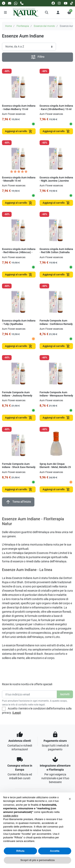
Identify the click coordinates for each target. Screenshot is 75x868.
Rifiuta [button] (20, 851)
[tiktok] (72, 3)
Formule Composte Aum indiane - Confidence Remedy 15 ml (56, 324)
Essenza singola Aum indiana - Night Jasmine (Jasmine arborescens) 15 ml (56, 181)
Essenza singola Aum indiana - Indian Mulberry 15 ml (19, 107)
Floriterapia (23, 26)
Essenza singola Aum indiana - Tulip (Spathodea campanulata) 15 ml (19, 324)
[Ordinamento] (29, 47)
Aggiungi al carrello (19, 131)
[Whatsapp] (16, 3)
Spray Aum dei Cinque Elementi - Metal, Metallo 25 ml (55, 467)
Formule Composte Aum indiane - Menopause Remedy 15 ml (56, 396)
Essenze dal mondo (44, 26)
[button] (47, 12)
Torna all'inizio (18, 502)
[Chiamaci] (22, 3)
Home (8, 26)
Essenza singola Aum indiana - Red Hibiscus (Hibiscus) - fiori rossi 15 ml (19, 252)
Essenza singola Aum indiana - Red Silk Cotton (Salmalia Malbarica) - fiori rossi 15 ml (56, 252)
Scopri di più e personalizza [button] (37, 860)
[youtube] (66, 3)
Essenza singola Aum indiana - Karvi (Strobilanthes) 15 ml (56, 107)
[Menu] (5, 12)
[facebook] (53, 3)
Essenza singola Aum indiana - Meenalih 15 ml (19, 179)
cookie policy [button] (10, 816)
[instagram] (59, 3)
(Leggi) (17, 713)
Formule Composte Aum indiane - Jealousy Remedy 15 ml (17, 396)
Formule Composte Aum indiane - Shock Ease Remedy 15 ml (19, 467)
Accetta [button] (55, 851)
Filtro (37, 57)
